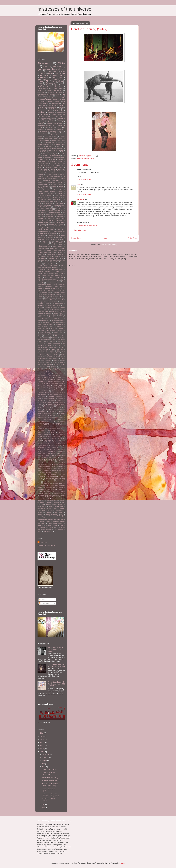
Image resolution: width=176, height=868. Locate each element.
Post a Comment (80, 230)
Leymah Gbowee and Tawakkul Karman (49, 306)
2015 (42, 733)
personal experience (51, 514)
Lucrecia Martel (60, 105)
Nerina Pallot (49, 345)
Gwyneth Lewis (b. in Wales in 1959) (50, 245)
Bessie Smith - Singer (56, 150)
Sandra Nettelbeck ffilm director (53, 383)
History (50, 102)
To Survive (57, 440)
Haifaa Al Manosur (58, 247)
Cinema (40, 81)
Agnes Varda (55, 133)
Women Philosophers (44, 469)
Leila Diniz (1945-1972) (50, 778)
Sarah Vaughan (58, 385)
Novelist (42, 355)
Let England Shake (57, 304)
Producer (54, 368)
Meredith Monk (58, 332)
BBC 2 (59, 146)
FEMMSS (50, 220)
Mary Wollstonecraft (57, 326)
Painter (40, 83)
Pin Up (55, 362)
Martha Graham (49, 324)
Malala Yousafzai (42, 317)
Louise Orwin (54, 311)
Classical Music (58, 190)
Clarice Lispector (58, 188)
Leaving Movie (42, 302)
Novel (63, 353)
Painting (56, 355)
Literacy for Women (51, 307)
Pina (61, 362)
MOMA (61, 315)
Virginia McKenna (43, 446)
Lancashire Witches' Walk (47, 294)
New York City (59, 345)
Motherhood (41, 109)
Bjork (56, 85)
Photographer (51, 83)
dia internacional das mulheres (54, 488)
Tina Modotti (48, 440)
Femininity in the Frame (44, 222)
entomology (62, 489)
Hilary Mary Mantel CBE (47, 253)
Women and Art (58, 469)
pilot (62, 514)
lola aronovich (42, 507)
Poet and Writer (44, 366)
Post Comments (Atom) (109, 245)
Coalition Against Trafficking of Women (50, 192)
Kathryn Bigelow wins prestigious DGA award (50, 279)
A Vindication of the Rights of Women (51, 131)
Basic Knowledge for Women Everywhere (51, 148)
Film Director (61, 73)
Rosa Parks (41, 376)
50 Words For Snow (55, 92)
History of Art (51, 254)
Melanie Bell (62, 330)
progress (42, 522)
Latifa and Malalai (50, 298)
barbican (40, 124)
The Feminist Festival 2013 (55, 417)
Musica (53, 342)
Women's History (59, 75)
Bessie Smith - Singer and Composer (48, 152)
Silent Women (44, 391)
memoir (50, 507)
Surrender (40, 400)
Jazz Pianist (43, 266)
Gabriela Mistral (53, 235)
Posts (42, 600)
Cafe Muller (44, 77)
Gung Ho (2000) (57, 243)
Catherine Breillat (52, 179)
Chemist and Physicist (55, 182)
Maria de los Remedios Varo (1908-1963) (50, 785)
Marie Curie (46, 323)
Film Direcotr (43, 224)
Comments (44, 603)
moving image (59, 507)
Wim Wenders (61, 459)
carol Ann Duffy (53, 486)
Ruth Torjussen (48, 378)
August (45, 761)
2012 (42, 742)
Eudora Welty (50, 217)
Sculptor (60, 387)
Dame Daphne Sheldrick (45, 196)
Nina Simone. (54, 347)
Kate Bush (59, 87)
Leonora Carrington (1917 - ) (48, 790)
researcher (41, 526)
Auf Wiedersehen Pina (49, 770)
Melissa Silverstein (45, 332)
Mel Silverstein (51, 330)
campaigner (43, 486)
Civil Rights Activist (43, 188)
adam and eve (49, 480)
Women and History (43, 471)
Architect (60, 143)
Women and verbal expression (48, 472)
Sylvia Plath (41, 404)
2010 (42, 749)
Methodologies (48, 336)
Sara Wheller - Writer (44, 385)
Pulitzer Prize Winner (57, 370)
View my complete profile (46, 545)
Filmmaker (43, 63)
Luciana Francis (57, 89)
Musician (57, 67)
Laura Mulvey (61, 298)
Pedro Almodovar (54, 359)
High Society (47, 251)
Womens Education (50, 474)
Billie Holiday (47, 154)
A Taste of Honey (60, 129)
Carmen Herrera (52, 175)
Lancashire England (59, 292)
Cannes (53, 169)
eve (41, 491)
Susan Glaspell (50, 400)
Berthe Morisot (42, 150)
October (45, 758)
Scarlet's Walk (42, 387)
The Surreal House (55, 436)
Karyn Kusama (44, 270)
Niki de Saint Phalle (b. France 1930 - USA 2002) (56, 649)
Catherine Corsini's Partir (52, 181)
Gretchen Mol (59, 241)
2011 (59, 127)
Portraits (54, 366)
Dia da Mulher (59, 199)
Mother (40, 90)
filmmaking (57, 493)
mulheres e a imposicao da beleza (47, 508)
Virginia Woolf (55, 446)
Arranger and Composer (44, 144)
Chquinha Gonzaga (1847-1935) (48, 774)
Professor (51, 113)
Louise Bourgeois (43, 311)
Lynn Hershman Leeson (48, 107)
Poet (39, 71)
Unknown (44, 542)
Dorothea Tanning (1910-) (50, 781)
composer (41, 92)
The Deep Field (55, 416)
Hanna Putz (54, 249)
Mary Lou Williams (43, 326)
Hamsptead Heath (43, 249)
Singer (63, 71)
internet (48, 505)
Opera (49, 355)
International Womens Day (51, 262)
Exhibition (40, 218)
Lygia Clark (52, 315)
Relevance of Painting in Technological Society (51, 372)
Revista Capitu (58, 374)
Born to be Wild (43, 163)
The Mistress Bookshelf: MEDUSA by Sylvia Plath (56, 666)
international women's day (46, 125)
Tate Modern (60, 406)
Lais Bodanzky (61, 290)
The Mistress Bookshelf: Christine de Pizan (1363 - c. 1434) (56, 684)
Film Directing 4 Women (56, 224)
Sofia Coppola (42, 395)
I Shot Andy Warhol (53, 258)
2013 (42, 739)
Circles (61, 186)
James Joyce (61, 264)
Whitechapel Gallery (50, 457)
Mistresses (54, 338)
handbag (49, 503)
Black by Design (44, 160)
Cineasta (54, 186)
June (44, 767)
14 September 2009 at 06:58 (87, 225)
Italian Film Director (50, 264)
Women (50, 116)
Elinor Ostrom (41, 211)
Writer (62, 63)
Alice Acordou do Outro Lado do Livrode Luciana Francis (51, 135)
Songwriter (58, 79)
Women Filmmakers (55, 90)
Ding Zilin (50, 201)
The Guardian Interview (45, 421)
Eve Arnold (60, 217)
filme (50, 493)
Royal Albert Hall (53, 376)
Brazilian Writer (54, 165)
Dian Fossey (41, 201)
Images (57, 102)
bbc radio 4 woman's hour (58, 482)
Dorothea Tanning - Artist (85, 158)
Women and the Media (58, 471)
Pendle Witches (46, 361)
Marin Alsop (55, 323)
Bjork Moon (48, 158)
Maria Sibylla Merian (43, 321)
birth (41, 484)
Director (57, 201)
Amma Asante (48, 139)
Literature (62, 307)
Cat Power (59, 96)
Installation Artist (42, 260)
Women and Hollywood (55, 122)
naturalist (49, 512)
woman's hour (59, 529)
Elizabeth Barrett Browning (56, 211)
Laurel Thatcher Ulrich (47, 300)
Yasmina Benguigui (52, 478)
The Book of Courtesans (56, 412)
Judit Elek (62, 268)
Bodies (53, 160)
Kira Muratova (51, 283)
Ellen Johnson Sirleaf (54, 213)
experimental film (52, 491)
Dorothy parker (59, 203)
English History (50, 215)
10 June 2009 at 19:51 (85, 180)
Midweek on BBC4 (60, 336)
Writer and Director (51, 476)
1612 (47, 127)
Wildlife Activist (50, 459)
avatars (45, 482)
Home (104, 238)
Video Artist (52, 444)
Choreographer (51, 71)
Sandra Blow (49, 379)
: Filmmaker (50, 129)
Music (47, 342)
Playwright (41, 113)
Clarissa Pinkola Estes (44, 190)
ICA (62, 258)
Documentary (42, 98)
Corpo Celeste (50, 194)
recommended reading (55, 524)
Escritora (60, 215)
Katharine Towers (58, 270)
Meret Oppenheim (43, 334)
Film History (41, 226)
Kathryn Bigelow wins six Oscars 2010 (49, 281)
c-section (63, 484)
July (44, 764)
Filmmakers (50, 226)
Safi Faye (57, 378)
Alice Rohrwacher (51, 137)
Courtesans (60, 194)
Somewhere (51, 397)
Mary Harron (59, 324)
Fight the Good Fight (59, 222)
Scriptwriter (52, 387)
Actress (48, 85)
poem (61, 83)
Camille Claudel (42, 169)
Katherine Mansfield (44, 271)
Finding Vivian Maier (44, 228)
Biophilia (55, 154)
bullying (56, 484)
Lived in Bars (43, 309)
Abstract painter (42, 133)
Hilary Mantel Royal (59, 251)
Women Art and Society (44, 465)
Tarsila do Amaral (49, 406)
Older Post (132, 238)
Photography (59, 111)
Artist (45, 67)
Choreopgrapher (42, 184)
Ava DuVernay (50, 146)
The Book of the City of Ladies (47, 414)
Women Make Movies (47, 118)
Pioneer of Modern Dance (45, 364)
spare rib (63, 526)
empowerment (52, 489)
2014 (42, 736)
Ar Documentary (49, 143)
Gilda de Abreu (54, 239)
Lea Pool (60, 300)
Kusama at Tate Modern (53, 288)
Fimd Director (59, 226)
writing (39, 531)
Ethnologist (41, 217)
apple (39, 482)
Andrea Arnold (55, 94)
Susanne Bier (59, 402)
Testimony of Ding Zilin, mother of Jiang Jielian (50, 795)
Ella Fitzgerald (42, 213)
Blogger (122, 863)
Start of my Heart (49, 398)
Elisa (78, 184)
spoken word (43, 527)
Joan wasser (56, 103)
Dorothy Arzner (48, 203)
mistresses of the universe (64, 9)
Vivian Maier (49, 450)
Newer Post (76, 238)
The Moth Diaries (48, 427)
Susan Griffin (61, 400)
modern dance (57, 77)
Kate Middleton (57, 81)
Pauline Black (42, 359)
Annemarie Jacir (44, 141)
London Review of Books (56, 309)
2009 (42, 752)
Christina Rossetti (57, 184)
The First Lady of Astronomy (46, 419)
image (63, 503)
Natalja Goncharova (54, 343)
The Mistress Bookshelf (49, 69)
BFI (64, 146)
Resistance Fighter (45, 374)
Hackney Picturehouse (44, 247)
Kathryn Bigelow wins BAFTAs (54, 277)
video (51, 527)
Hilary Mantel (43, 79)
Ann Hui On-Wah (60, 139)
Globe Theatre (47, 241)
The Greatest (59, 419)
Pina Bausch (45, 75)
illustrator (57, 503)
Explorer (49, 218)
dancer (43, 73)
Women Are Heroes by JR (55, 463)
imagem (42, 505)
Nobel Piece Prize (57, 349)
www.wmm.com (48, 531)
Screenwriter (61, 113)
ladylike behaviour (58, 505)
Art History (49, 96)
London (50, 105)
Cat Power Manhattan (53, 177)
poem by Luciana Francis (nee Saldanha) (50, 516)
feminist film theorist (55, 124)
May (44, 805)
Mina (61, 107)
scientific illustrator (52, 526)
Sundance (60, 398)
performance (59, 512)
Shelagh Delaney (56, 389)
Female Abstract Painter (48, 100)
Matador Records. (43, 328)
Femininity (59, 220)
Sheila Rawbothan (43, 389)
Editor (55, 207)
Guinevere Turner (43, 243)
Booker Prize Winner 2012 (55, 162)
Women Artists (60, 116)
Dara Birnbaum (55, 198)
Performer (56, 361)
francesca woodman (52, 501)
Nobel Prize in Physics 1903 (46, 351)
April (44, 808)
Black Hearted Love (59, 158)
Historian (60, 253)
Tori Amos (44, 114)
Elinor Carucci (59, 209)
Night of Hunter (42, 347)
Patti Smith (48, 111)
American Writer (43, 94)
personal (40, 514)
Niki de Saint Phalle (54, 109)
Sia (64, 389)
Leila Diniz (53, 302)
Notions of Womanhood (52, 353)
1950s (53, 127)
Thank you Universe (43, 408)
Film (47, 81)
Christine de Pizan (43, 186)
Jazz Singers (54, 266)
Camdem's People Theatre (54, 167)
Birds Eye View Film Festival (51, 156)
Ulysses (57, 442)
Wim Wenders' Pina (47, 461)
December (46, 754)
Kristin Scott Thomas (52, 287)
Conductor (40, 194)
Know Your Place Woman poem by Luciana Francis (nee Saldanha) (51, 285)
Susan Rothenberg (46, 402)
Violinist (61, 444)
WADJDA (50, 452)
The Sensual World (49, 433)
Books (50, 73)
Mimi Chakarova (44, 338)
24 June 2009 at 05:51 (85, 195)
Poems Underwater (60, 364)
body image (48, 484)
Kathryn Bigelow (43, 89)
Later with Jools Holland (52, 296)
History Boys (41, 254)
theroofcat (81, 199)
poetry (40, 85)
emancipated (41, 489)
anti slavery (60, 480)
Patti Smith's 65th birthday (54, 357)
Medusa (53, 328)
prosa (49, 522)
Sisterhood (60, 393)
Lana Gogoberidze (45, 292)
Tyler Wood (49, 442)
